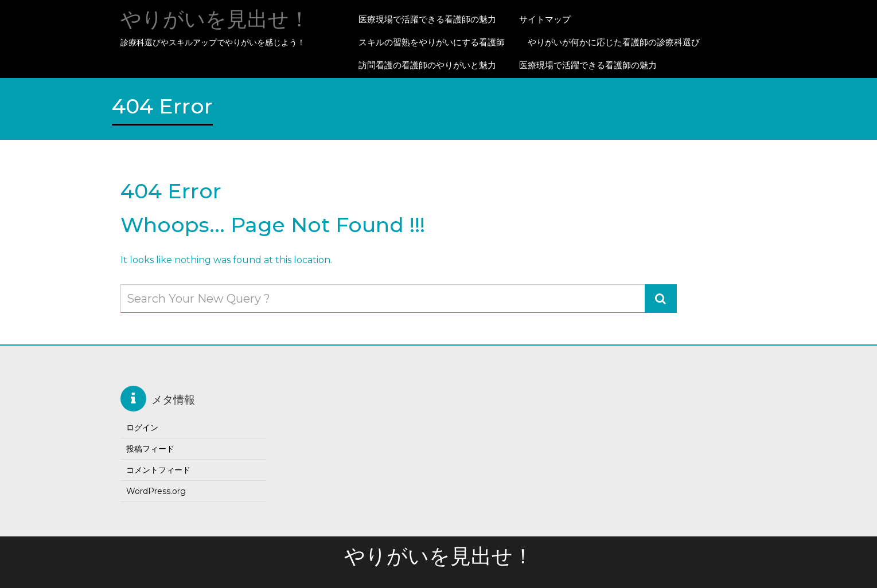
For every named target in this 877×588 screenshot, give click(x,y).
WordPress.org (156, 491)
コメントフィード (158, 470)
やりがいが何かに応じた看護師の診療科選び (614, 42)
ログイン (142, 428)
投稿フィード (150, 449)
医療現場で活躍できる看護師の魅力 (427, 19)
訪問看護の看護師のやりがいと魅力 (427, 65)
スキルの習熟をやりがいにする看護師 (432, 42)
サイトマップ (545, 19)
